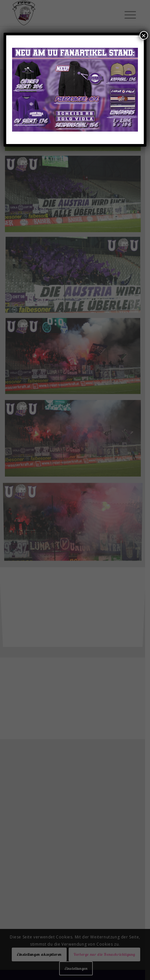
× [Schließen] (144, 35)
